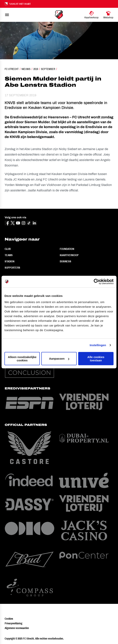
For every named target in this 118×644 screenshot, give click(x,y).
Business (66, 261)
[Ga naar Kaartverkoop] (92, 15)
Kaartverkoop (69, 255)
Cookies (9, 619)
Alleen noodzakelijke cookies (22, 358)
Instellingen (98, 345)
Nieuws (26, 69)
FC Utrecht (12, 69)
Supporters (12, 268)
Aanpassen (59, 359)
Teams (9, 255)
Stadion (10, 261)
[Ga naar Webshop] (108, 15)
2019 (36, 69)
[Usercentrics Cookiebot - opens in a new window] (97, 282)
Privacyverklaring (13, 623)
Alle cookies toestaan (96, 358)
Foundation (67, 249)
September (48, 69)
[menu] (7, 15)
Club (8, 249)
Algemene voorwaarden (17, 628)
